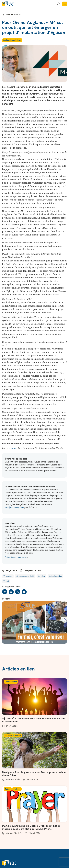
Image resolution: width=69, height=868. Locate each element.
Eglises (8, 789)
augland (9, 576)
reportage (13, 448)
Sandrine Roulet (13, 780)
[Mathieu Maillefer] (3, 833)
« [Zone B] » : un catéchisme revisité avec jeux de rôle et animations (34, 720)
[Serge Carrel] (3, 570)
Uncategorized (11, 682)
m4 (7, 581)
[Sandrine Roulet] (3, 779)
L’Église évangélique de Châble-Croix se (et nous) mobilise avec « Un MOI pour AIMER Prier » (31, 827)
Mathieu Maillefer (14, 833)
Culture (18, 735)
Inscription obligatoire (14, 507)
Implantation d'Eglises (12, 40)
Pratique (17, 789)
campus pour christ (26, 576)
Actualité (9, 735)
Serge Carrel (12, 570)
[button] (65, 4)
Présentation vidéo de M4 (16, 557)
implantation (57, 576)
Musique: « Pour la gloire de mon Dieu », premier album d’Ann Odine (34, 774)
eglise (43, 576)
